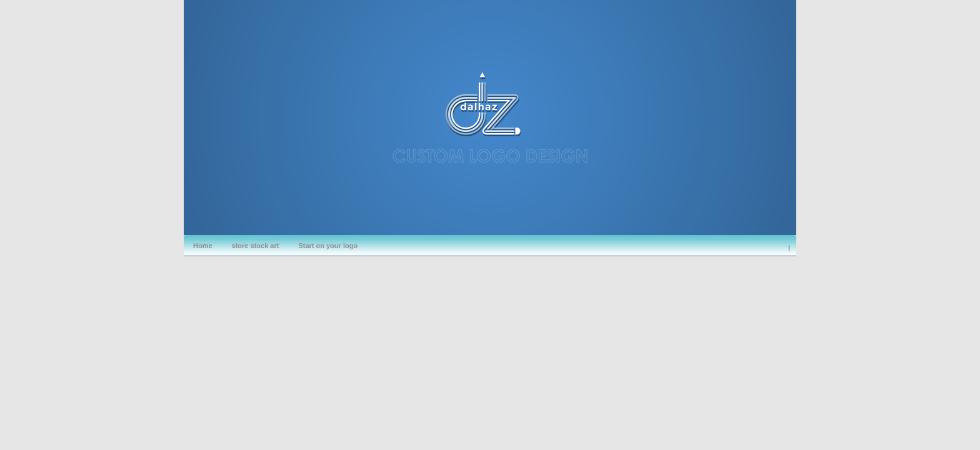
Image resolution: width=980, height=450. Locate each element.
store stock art (256, 246)
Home (203, 246)
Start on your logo (328, 246)
